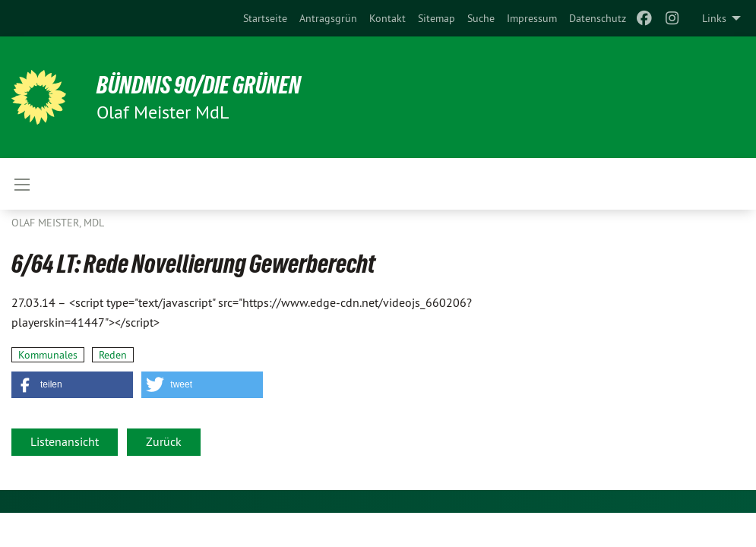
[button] (72, 385)
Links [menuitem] (714, 18)
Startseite (265, 18)
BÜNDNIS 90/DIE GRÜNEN (199, 85)
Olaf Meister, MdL (58, 223)
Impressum (532, 18)
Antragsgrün (328, 18)
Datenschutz (598, 18)
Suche (481, 18)
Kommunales (48, 355)
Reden (113, 355)
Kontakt (387, 18)
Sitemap (437, 18)
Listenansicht (65, 441)
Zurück (164, 441)
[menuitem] (265, 18)
